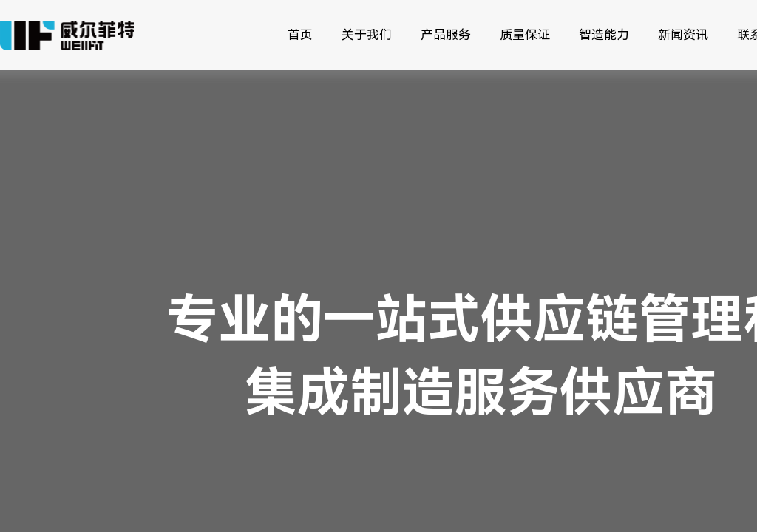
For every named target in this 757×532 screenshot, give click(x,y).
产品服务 (446, 35)
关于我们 (367, 35)
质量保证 (525, 35)
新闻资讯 (683, 35)
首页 (300, 35)
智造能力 (604, 35)
